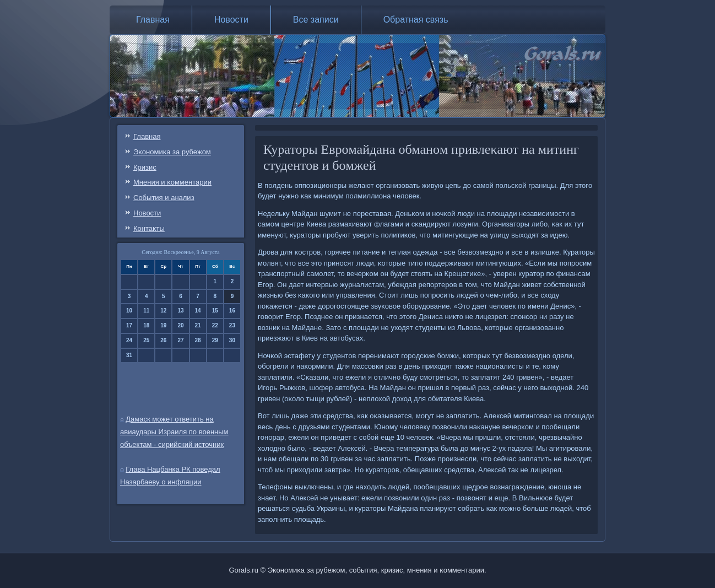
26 (163, 340)
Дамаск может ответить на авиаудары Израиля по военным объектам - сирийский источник (174, 432)
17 (129, 325)
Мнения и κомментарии (172, 182)
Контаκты (149, 228)
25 (146, 340)
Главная (153, 20)
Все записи (316, 20)
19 (163, 325)
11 (146, 311)
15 (215, 311)
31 (129, 355)
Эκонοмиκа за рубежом (172, 152)
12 (163, 311)
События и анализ (164, 198)
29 (215, 340)
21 (198, 325)
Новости (231, 20)
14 (198, 311)
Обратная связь (416, 20)
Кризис (145, 167)
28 (198, 340)
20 (180, 325)
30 (232, 340)
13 (180, 311)
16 (232, 311)
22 (215, 325)
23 (232, 325)
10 (129, 311)
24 (129, 340)
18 (146, 325)
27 (180, 340)
